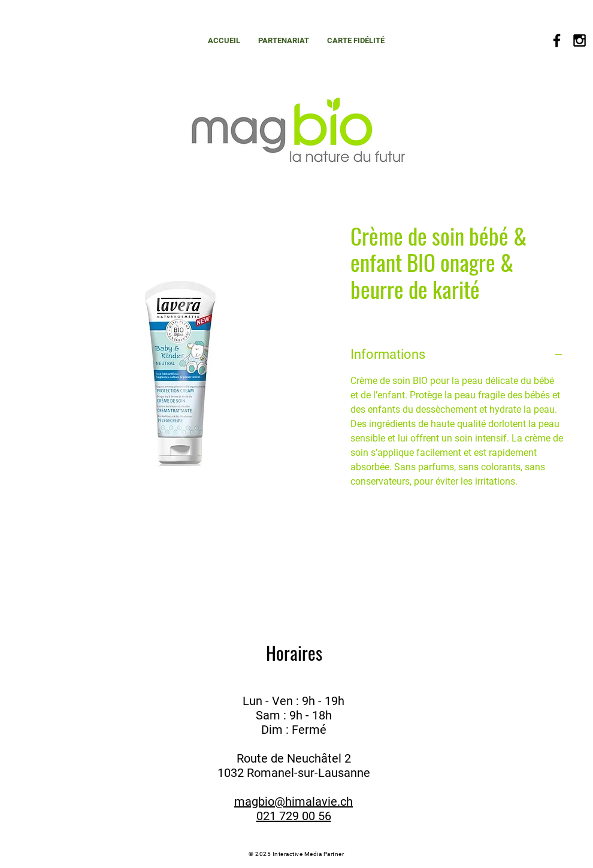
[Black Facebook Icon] (557, 40)
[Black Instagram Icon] (580, 40)
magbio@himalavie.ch (294, 802)
